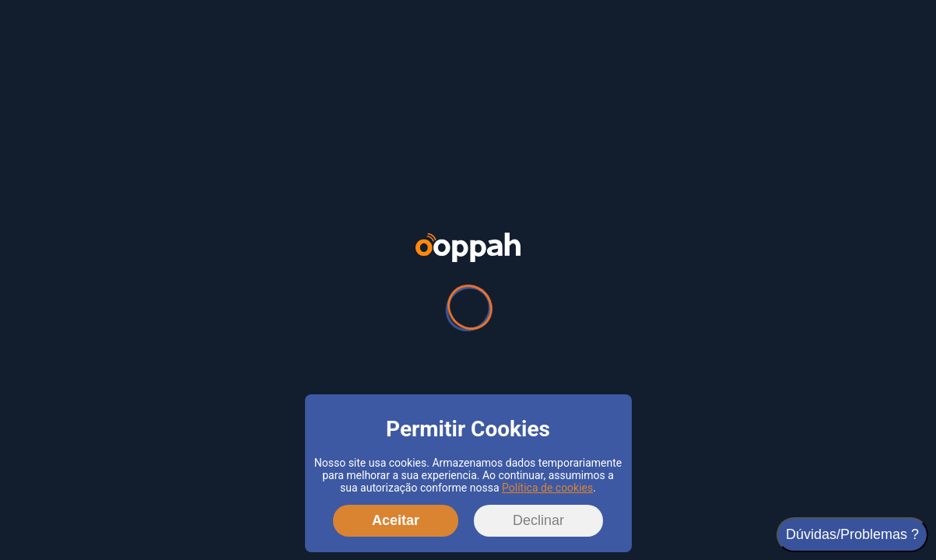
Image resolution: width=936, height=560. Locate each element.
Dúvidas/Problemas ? (852, 534)
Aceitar (396, 520)
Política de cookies (547, 488)
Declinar (538, 520)
